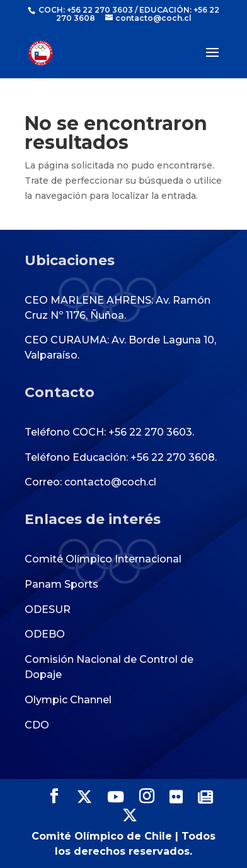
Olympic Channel (68, 700)
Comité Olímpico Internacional (103, 559)
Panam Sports (61, 584)
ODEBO (45, 634)
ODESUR (48, 609)
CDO (37, 725)
